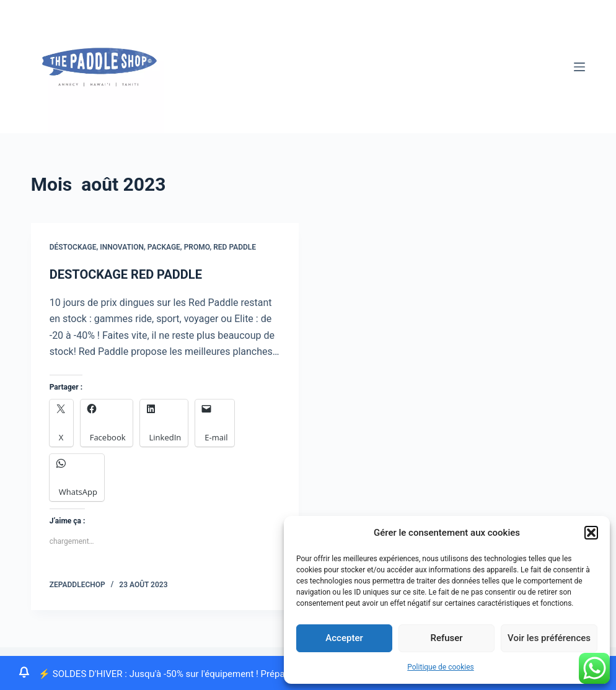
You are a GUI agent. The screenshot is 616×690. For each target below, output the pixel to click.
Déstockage (73, 247)
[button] (591, 533)
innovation (122, 247)
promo (197, 247)
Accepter (344, 638)
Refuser (446, 638)
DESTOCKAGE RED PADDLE (126, 274)
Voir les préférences (549, 638)
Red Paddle (235, 247)
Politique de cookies (440, 667)
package (164, 247)
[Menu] (579, 67)
